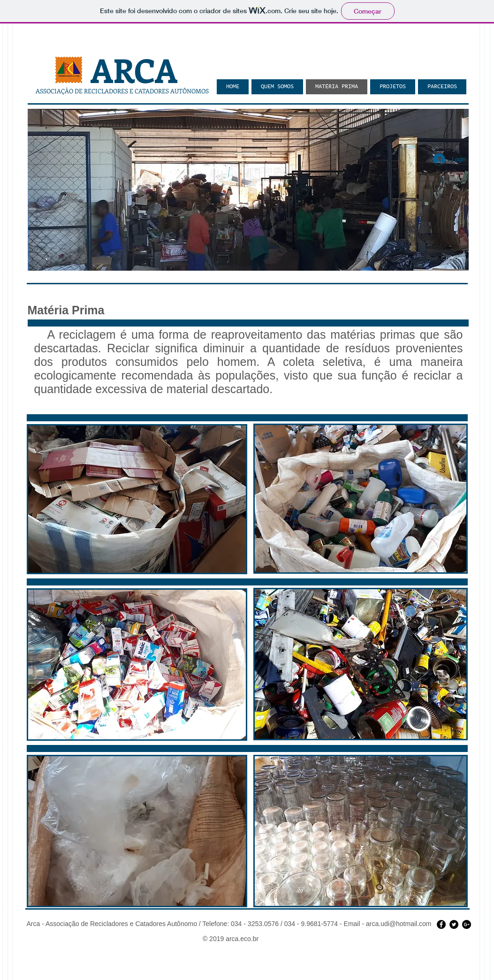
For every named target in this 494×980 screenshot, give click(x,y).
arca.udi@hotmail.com (399, 924)
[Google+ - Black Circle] (467, 924)
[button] (248, 190)
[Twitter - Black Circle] (454, 924)
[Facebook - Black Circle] (441, 924)
